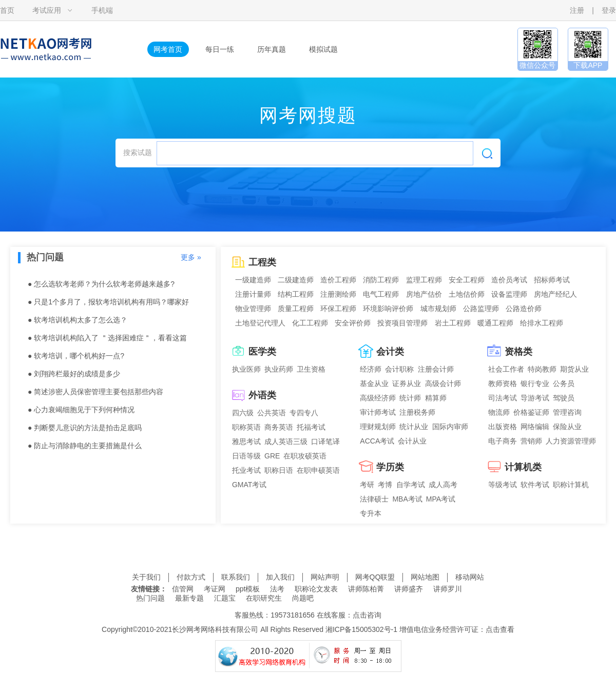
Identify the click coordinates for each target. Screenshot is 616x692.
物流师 (499, 412)
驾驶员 (564, 398)
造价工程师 (338, 280)
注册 (577, 10)
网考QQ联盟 (375, 577)
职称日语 (279, 470)
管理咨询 (567, 412)
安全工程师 (467, 280)
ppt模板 (248, 589)
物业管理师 (253, 309)
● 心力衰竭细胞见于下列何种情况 (81, 410)
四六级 (243, 413)
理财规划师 (378, 427)
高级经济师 (378, 398)
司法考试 (503, 398)
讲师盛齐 (409, 589)
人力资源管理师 (571, 441)
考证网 (215, 589)
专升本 (371, 513)
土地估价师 (467, 294)
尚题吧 (303, 598)
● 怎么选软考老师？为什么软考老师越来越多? (101, 284)
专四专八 (304, 413)
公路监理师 (481, 309)
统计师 (410, 398)
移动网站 (470, 577)
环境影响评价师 (388, 309)
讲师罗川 (448, 589)
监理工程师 (424, 280)
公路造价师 (524, 309)
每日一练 (220, 49)
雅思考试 (246, 441)
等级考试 (503, 485)
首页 (7, 10)
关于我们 (146, 577)
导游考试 (535, 398)
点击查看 (500, 629)
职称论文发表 (316, 589)
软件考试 (535, 485)
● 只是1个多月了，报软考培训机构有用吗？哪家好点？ (108, 304)
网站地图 (425, 577)
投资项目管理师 (402, 323)
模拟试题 (323, 49)
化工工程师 (310, 323)
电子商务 (503, 441)
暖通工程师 (495, 323)
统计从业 (414, 427)
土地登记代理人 (260, 323)
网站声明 (325, 577)
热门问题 (150, 598)
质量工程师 (296, 309)
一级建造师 (253, 280)
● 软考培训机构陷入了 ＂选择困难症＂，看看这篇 (107, 338)
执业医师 (246, 369)
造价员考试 (509, 280)
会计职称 (399, 369)
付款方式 (191, 577)
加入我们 (280, 577)
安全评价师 (353, 323)
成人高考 (443, 485)
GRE (272, 456)
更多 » (191, 257)
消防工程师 (381, 280)
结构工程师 (296, 294)
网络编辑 (535, 427)
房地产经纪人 (555, 294)
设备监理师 (509, 294)
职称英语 (246, 427)
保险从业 (567, 427)
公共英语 (272, 413)
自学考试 (411, 485)
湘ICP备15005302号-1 (361, 629)
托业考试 (246, 470)
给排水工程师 (542, 323)
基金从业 (374, 383)
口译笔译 (325, 441)
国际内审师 (450, 427)
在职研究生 (264, 598)
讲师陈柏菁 (366, 589)
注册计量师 (253, 294)
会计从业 (412, 441)
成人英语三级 (286, 441)
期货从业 (574, 369)
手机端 (102, 10)
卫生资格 (311, 369)
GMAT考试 (249, 485)
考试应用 (47, 10)
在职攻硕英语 (305, 456)
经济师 (371, 369)
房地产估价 (424, 294)
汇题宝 (225, 598)
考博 (385, 485)
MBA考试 (407, 499)
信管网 (183, 589)
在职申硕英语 (318, 470)
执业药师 (279, 369)
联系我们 (236, 577)
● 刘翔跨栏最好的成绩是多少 (74, 374)
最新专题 (189, 598)
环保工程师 (338, 309)
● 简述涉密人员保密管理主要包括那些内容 (95, 392)
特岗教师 (542, 369)
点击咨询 (367, 615)
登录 (609, 10)
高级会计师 (443, 383)
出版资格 (503, 427)
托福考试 (311, 427)
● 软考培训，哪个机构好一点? (76, 356)
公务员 (564, 383)
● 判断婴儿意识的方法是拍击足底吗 (85, 428)
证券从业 (407, 383)
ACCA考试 (377, 441)
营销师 (531, 441)
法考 (277, 589)
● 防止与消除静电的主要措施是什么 (85, 446)
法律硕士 (374, 499)
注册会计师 (436, 369)
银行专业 (535, 383)
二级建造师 (296, 280)
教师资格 (503, 383)
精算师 (436, 398)
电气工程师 (381, 294)
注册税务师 (417, 412)
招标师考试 (552, 280)
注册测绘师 (338, 294)
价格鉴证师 (531, 412)
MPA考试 (441, 499)
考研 (367, 485)
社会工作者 (506, 369)
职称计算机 (571, 485)
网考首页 (168, 49)
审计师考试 (378, 412)
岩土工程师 (453, 323)
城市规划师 (438, 309)
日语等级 (246, 456)
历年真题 (272, 49)
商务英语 (279, 427)
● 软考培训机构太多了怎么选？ (78, 320)
